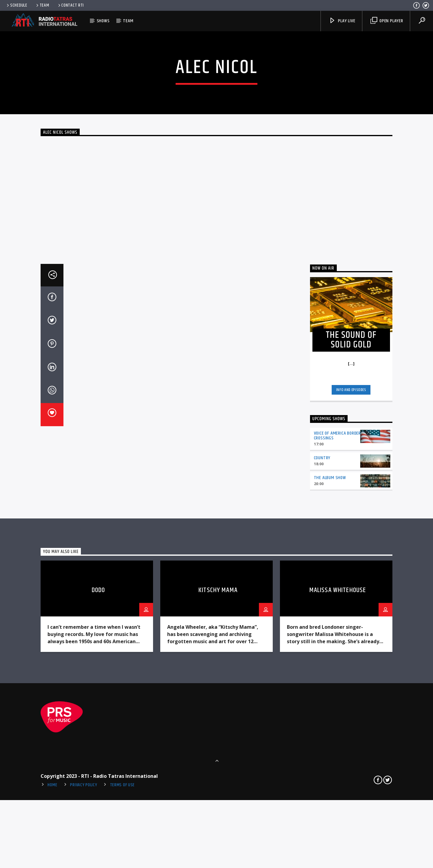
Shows (103, 21)
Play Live (342, 21)
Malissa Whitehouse (338, 773)
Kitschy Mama (218, 773)
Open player (387, 21)
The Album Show (330, 661)
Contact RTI (71, 5)
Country (322, 641)
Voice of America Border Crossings (337, 619)
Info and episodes (351, 573)
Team (42, 5)
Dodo (98, 773)
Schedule (17, 5)
